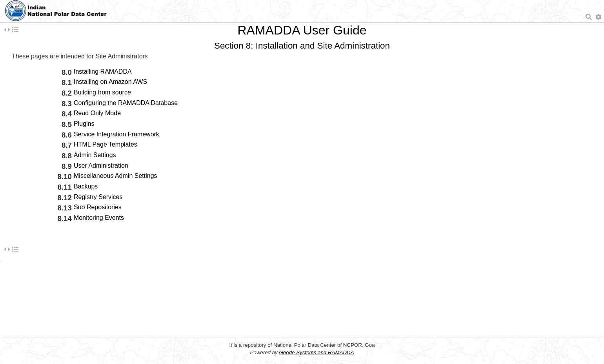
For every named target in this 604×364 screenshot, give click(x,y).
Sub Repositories (98, 207)
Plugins (84, 124)
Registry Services (98, 197)
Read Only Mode (97, 113)
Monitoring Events (99, 218)
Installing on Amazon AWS (110, 82)
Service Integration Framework (116, 134)
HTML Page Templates (106, 144)
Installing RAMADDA (103, 72)
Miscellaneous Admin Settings (116, 176)
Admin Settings (95, 155)
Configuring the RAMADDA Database (126, 103)
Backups (86, 186)
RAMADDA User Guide (302, 30)
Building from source (102, 92)
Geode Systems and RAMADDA (316, 352)
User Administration (101, 166)
